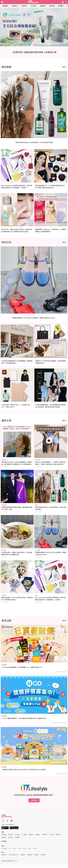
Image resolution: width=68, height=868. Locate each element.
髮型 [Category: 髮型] (36, 505)
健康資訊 (43, 6)
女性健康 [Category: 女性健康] (38, 460)
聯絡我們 (43, 855)
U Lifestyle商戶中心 (13, 855)
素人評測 (51, 835)
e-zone (35, 848)
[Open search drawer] (66, 2)
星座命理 (52, 6)
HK (10, 848)
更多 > (65, 67)
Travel (14, 848)
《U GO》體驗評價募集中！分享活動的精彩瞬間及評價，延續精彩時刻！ (24, 718)
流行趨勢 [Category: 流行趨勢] (38, 550)
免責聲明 (23, 855)
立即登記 (34, 800)
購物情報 (45, 835)
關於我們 (4, 855)
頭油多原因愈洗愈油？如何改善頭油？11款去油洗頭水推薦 (34, 143)
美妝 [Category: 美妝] (36, 595)
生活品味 (24, 6)
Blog (30, 848)
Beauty (25, 848)
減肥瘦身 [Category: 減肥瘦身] (4, 460)
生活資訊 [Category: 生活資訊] (4, 595)
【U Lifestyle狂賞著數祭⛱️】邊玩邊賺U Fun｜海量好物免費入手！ (22, 667)
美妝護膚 (5, 6)
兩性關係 (61, 6)
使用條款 (29, 855)
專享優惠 (17, 837)
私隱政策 (36, 855)
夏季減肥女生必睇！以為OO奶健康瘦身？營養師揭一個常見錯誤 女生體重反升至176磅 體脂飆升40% (17, 464)
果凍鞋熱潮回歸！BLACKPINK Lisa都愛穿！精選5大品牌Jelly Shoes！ (34, 318)
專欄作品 (58, 835)
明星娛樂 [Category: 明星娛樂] (4, 505)
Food (19, 848)
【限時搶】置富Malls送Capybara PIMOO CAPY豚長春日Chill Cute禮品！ (24, 770)
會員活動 (11, 837)
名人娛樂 (33, 6)
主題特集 (4, 837)
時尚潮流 (14, 6)
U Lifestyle (4, 848)
